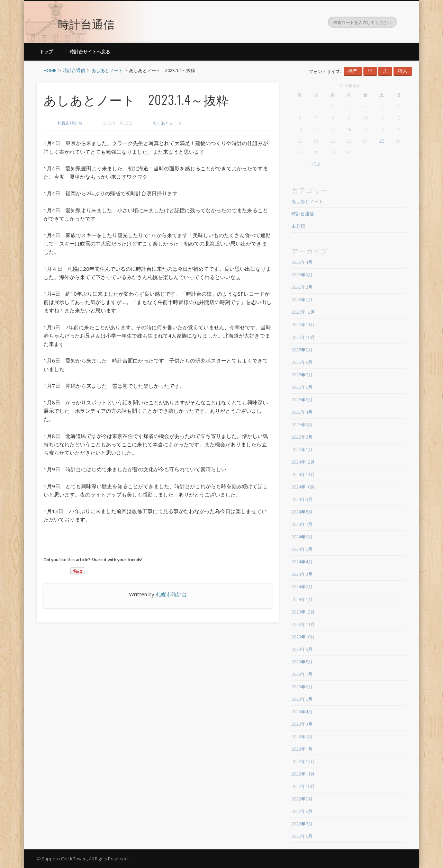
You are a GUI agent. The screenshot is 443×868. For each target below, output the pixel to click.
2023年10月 (303, 637)
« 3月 (316, 164)
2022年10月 (303, 786)
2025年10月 (303, 337)
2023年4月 (302, 712)
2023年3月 (302, 724)
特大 (403, 71)
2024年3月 (302, 574)
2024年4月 (302, 562)
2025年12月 (303, 312)
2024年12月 (303, 462)
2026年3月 (302, 275)
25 (382, 141)
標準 (353, 71)
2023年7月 (302, 674)
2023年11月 (303, 624)
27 (300, 152)
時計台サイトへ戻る (90, 52)
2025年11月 (303, 324)
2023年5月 (302, 699)
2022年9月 (302, 799)
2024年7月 (302, 524)
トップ (46, 52)
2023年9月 (302, 649)
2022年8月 (302, 811)
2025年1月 (302, 449)
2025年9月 (302, 350)
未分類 (298, 226)
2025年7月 (302, 375)
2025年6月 (302, 387)
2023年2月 (302, 736)
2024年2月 (302, 587)
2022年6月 (302, 836)
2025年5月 (302, 400)
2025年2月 (302, 437)
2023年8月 (302, 662)
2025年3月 (302, 424)
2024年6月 (302, 537)
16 (349, 129)
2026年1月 (302, 299)
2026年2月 (302, 287)
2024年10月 (303, 487)
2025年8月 (302, 362)
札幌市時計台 (70, 123)
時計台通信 (86, 19)
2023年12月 (303, 612)
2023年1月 (302, 749)
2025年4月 (302, 412)
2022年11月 (303, 774)
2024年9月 (302, 499)
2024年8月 (302, 512)
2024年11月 (303, 474)
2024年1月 (302, 599)
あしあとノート (167, 123)
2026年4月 (302, 262)
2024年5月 (302, 549)
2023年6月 (302, 687)
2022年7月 (302, 824)
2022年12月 (303, 761)
